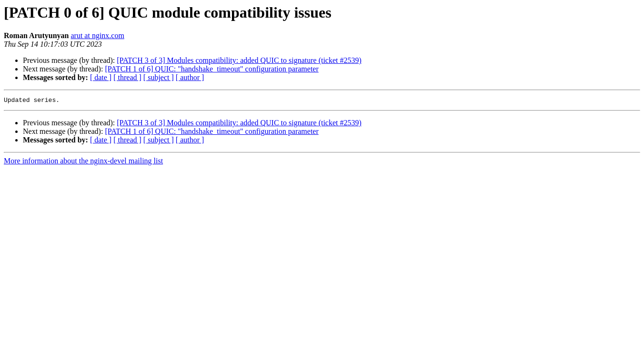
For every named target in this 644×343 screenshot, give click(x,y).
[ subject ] (159, 77)
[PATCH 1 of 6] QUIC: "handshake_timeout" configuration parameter (211, 69)
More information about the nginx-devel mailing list (83, 162)
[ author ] (190, 77)
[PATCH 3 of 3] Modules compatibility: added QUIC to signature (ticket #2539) (239, 60)
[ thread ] (127, 77)
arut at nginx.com (97, 35)
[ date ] (101, 77)
